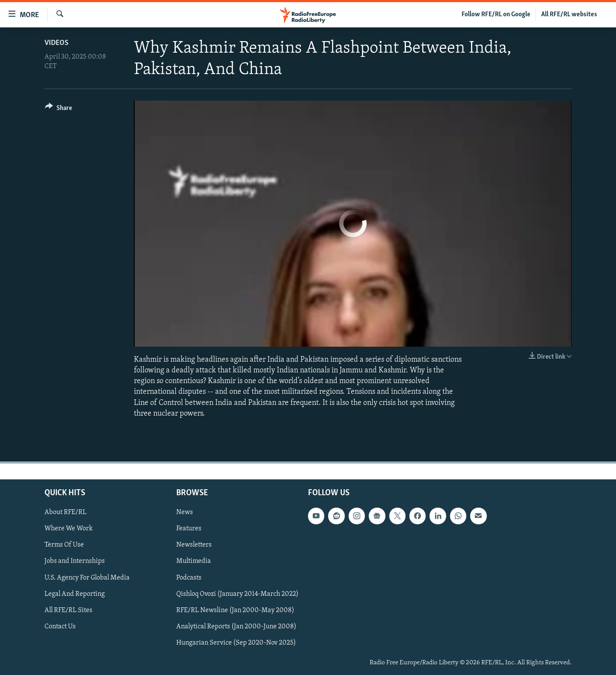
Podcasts (189, 578)
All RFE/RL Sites (68, 610)
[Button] (58, 109)
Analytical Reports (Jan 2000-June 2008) (236, 627)
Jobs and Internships (75, 562)
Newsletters (194, 545)
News (185, 512)
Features (189, 529)
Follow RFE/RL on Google (496, 15)
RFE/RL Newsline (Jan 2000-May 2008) (235, 610)
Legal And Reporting (75, 594)
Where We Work (69, 529)
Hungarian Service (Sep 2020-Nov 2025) (236, 643)
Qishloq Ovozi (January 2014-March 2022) (237, 594)
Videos (56, 43)
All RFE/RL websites (569, 15)
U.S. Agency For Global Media (87, 578)
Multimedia (194, 562)
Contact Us (60, 627)
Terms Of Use (64, 545)
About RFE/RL (65, 512)
